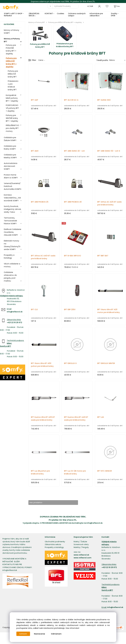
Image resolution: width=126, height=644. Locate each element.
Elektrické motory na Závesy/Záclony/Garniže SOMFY (12, 245)
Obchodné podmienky (55, 542)
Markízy (77, 547)
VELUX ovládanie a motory (12, 265)
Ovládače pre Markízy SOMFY (10, 156)
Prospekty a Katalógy (9, 256)
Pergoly (85, 547)
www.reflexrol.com (83, 558)
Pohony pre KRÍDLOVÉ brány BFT (13, 74)
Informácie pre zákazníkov (96, 15)
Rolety (76, 542)
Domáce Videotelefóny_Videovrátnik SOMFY (12, 198)
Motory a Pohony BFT (12, 40)
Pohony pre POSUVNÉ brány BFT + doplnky (11, 49)
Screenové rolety (81, 545)
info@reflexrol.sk (15, 312)
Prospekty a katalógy (54, 547)
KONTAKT (49, 14)
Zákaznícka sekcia (53, 545)
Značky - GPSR (115, 15)
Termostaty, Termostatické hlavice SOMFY (10, 221)
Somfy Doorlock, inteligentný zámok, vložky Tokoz (13, 209)
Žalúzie (84, 542)
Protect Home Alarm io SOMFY (11, 176)
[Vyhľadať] (50, 6)
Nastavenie (40, 634)
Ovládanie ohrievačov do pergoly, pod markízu (10, 277)
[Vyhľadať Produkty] (66, 6)
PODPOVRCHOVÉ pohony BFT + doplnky (12, 108)
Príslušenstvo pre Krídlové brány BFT (13, 85)
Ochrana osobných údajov (77, 15)
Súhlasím (23, 634)
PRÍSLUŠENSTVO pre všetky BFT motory (12, 128)
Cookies (61, 14)
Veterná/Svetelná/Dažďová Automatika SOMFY (12, 186)
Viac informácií (72, 628)
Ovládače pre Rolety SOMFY (10, 147)
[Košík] (117, 6)
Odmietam (57, 634)
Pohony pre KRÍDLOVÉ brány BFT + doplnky (11, 62)
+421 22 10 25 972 (14, 322)
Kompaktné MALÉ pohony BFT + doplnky (12, 98)
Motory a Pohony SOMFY (11, 32)
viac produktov (38, 503)
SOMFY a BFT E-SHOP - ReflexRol (14, 15)
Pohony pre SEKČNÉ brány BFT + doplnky (12, 118)
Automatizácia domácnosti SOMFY (11, 166)
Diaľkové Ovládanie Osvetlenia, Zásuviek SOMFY (13, 232)
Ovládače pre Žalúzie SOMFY (10, 139)
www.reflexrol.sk (81, 555)
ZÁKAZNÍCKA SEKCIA (34, 15)
